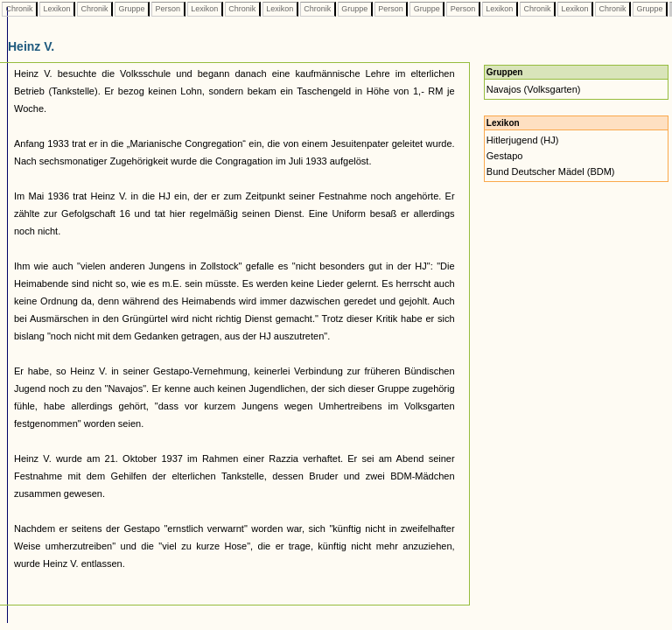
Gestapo (505, 156)
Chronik (19, 9)
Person (168, 9)
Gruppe (132, 9)
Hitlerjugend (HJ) (523, 140)
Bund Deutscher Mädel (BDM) (551, 171)
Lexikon (57, 9)
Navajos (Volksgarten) (534, 89)
